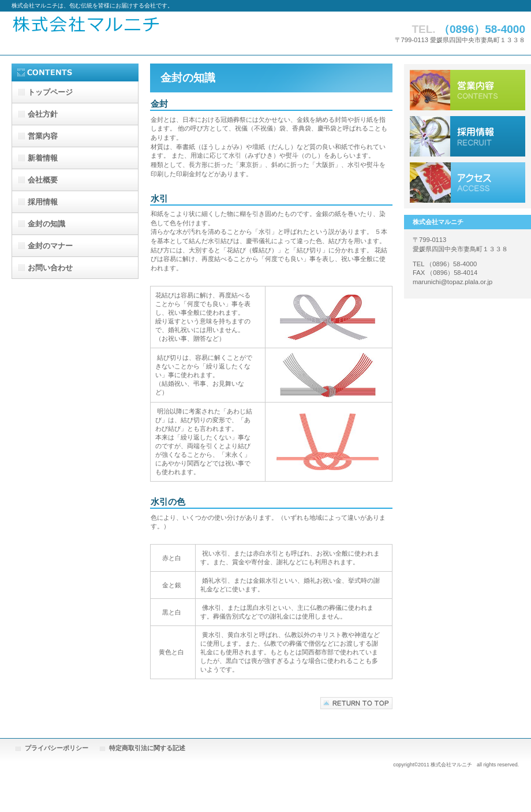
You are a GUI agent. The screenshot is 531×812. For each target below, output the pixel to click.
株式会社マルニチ (152, 33)
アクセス (468, 182)
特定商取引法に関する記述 (147, 748)
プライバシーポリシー (57, 748)
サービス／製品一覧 (468, 90)
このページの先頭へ (356, 703)
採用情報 (468, 136)
